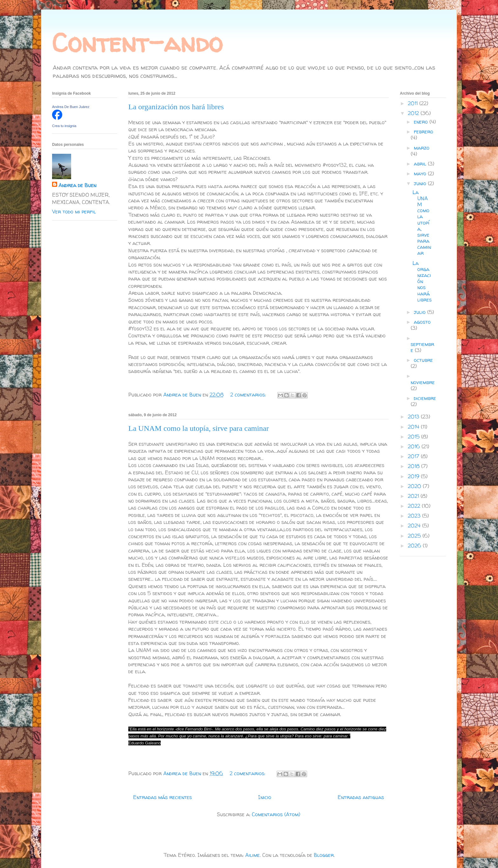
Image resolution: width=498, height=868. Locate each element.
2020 (415, 486)
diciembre (425, 398)
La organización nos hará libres (176, 107)
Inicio (265, 797)
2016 (415, 446)
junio (421, 183)
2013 (414, 417)
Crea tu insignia (64, 126)
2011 (414, 103)
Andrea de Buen (77, 185)
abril (421, 164)
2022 (415, 506)
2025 (415, 536)
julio (421, 312)
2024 (415, 526)
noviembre (423, 382)
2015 (414, 437)
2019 (414, 476)
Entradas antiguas (361, 797)
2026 (415, 546)
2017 (414, 456)
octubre (423, 360)
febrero (424, 132)
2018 (414, 466)
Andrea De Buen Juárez (71, 107)
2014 (414, 427)
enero (422, 122)
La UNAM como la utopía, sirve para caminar (199, 428)
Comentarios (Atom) (276, 814)
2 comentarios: (249, 395)
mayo (421, 173)
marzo (422, 148)
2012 (414, 113)
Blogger (324, 855)
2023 (415, 516)
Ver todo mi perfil (74, 212)
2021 (414, 496)
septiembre (422, 347)
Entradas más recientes (162, 797)
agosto (422, 322)
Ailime (252, 855)
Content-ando (137, 43)
